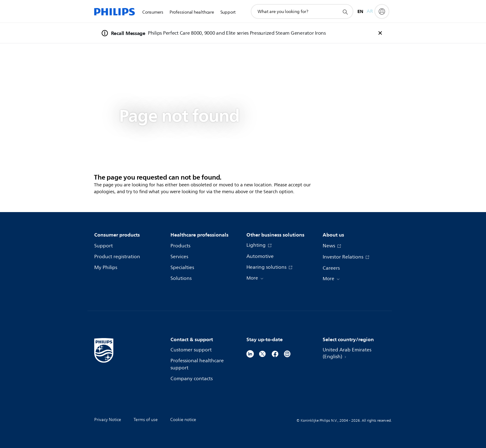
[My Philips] (382, 11)
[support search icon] (345, 12)
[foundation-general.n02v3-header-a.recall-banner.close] (380, 33)
